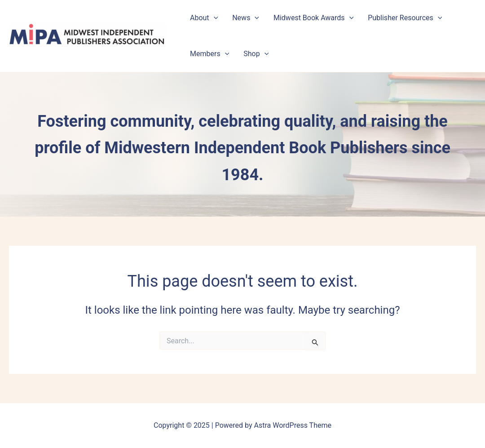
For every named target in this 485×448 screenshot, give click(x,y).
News (246, 18)
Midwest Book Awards (313, 18)
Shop (256, 54)
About (204, 18)
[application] (214, 18)
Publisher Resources (405, 18)
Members (209, 54)
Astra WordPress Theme (293, 425)
